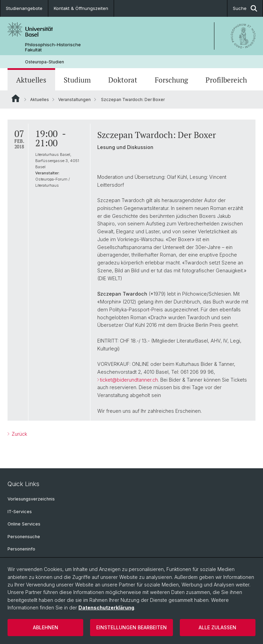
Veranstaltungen (74, 100)
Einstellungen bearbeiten (131, 627)
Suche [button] (245, 8)
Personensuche (24, 537)
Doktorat (123, 80)
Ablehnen (46, 627)
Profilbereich (226, 80)
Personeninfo (21, 549)
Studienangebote (24, 8)
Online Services (24, 524)
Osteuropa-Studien (45, 62)
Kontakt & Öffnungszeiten (81, 8)
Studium (77, 80)
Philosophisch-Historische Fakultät (53, 47)
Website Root (16, 98)
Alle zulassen (217, 627)
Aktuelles (31, 80)
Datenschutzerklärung (106, 608)
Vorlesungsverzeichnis (31, 499)
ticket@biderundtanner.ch (129, 380)
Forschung (171, 80)
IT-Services (20, 512)
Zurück (19, 434)
